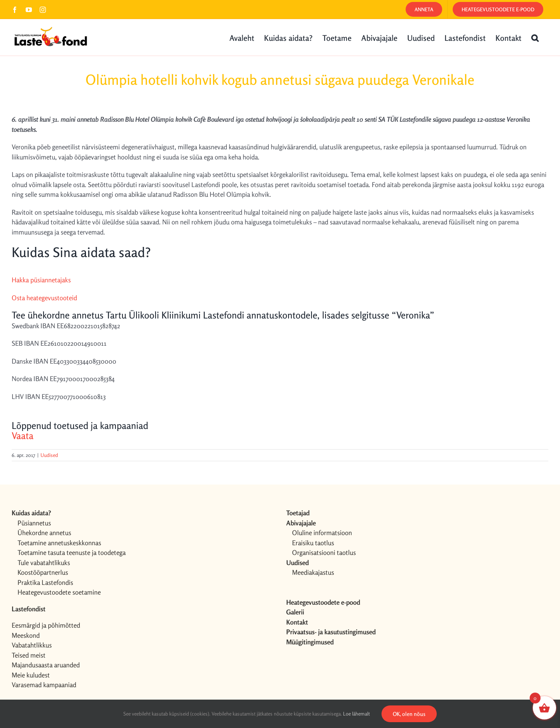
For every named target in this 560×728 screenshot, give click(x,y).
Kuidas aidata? (31, 513)
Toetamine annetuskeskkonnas (59, 543)
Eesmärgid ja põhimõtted (46, 625)
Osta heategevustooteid (44, 298)
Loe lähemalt (356, 714)
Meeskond (26, 635)
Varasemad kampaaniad (44, 685)
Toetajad (298, 513)
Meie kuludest (31, 675)
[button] (535, 37)
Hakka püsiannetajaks (41, 280)
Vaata (23, 436)
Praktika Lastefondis (45, 582)
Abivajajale (301, 523)
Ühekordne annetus (44, 533)
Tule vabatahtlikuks (44, 563)
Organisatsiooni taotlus (324, 552)
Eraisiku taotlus (313, 543)
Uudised (49, 455)
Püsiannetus (34, 523)
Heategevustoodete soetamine (59, 592)
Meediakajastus (313, 572)
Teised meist (29, 655)
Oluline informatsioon (322, 533)
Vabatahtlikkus (32, 645)
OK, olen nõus (409, 714)
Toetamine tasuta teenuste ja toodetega (72, 552)
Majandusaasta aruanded (46, 665)
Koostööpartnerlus (43, 572)
